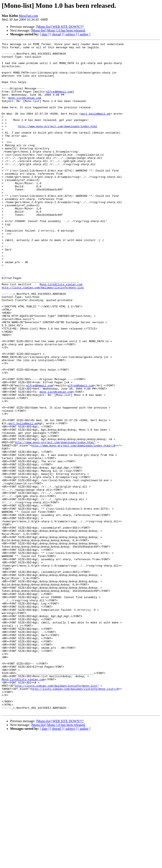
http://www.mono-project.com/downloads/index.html (58, 143)
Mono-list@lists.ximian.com (61, 333)
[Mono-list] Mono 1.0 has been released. (58, 30)
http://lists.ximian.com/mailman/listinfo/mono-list (43, 337)
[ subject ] (70, 34)
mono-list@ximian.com (25, 109)
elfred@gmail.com (59, 102)
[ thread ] (56, 34)
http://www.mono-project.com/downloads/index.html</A (73, 526)
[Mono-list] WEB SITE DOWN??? (60, 27)
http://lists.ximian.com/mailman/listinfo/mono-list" (57, 814)
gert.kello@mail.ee (95, 128)
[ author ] (84, 34)
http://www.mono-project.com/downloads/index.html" (55, 522)
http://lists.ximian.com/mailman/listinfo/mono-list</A (75, 818)
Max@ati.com (28, 16)
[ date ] (45, 34)
